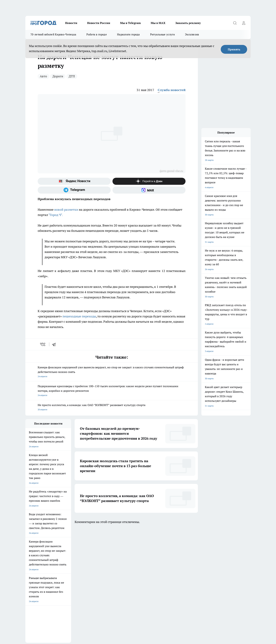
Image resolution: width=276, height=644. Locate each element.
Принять (234, 49)
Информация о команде (37, 570)
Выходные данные (34, 582)
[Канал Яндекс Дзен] (149, 181)
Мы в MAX (158, 23)
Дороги (58, 76)
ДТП (72, 76)
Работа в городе (97, 34)
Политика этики (78, 565)
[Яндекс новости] (74, 181)
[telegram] (55, 344)
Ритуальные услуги (162, 34)
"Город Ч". (56, 215)
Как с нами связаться (125, 570)
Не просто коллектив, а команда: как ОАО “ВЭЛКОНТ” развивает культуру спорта (112, 408)
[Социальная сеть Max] (149, 190)
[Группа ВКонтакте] (179, 551)
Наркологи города (128, 34)
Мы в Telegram (130, 23)
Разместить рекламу (125, 574)
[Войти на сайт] (244, 23)
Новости (71, 23)
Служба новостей (172, 90)
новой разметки (66, 210)
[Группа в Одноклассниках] (188, 551)
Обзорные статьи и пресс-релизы (42, 574)
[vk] (43, 344)
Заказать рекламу (188, 23)
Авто (43, 76)
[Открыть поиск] (235, 23)
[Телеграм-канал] (74, 190)
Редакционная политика (82, 570)
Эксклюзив (192, 34)
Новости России (99, 23)
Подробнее (117, 608)
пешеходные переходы (79, 316)
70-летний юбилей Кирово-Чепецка (53, 34)
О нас (28, 565)
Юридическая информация (128, 565)
